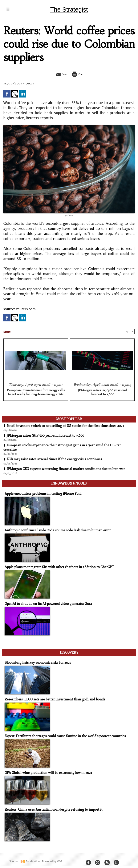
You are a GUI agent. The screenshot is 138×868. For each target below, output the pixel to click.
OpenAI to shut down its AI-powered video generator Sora (46, 602)
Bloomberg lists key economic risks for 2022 (35, 660)
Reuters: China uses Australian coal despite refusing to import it (50, 806)
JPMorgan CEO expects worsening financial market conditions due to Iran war (66, 469)
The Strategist (69, 9)
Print (80, 74)
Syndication (33, 858)
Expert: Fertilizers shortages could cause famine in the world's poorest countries (61, 733)
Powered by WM (52, 858)
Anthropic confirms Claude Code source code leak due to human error (54, 529)
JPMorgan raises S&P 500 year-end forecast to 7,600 (102, 393)
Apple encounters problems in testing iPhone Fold (40, 493)
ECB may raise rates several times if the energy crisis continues (54, 459)
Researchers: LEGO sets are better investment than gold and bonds (52, 696)
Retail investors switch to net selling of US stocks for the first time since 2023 (66, 426)
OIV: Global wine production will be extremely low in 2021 (46, 769)
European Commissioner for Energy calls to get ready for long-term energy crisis (36, 393)
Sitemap (14, 858)
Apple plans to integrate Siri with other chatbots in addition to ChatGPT (56, 566)
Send (59, 74)
